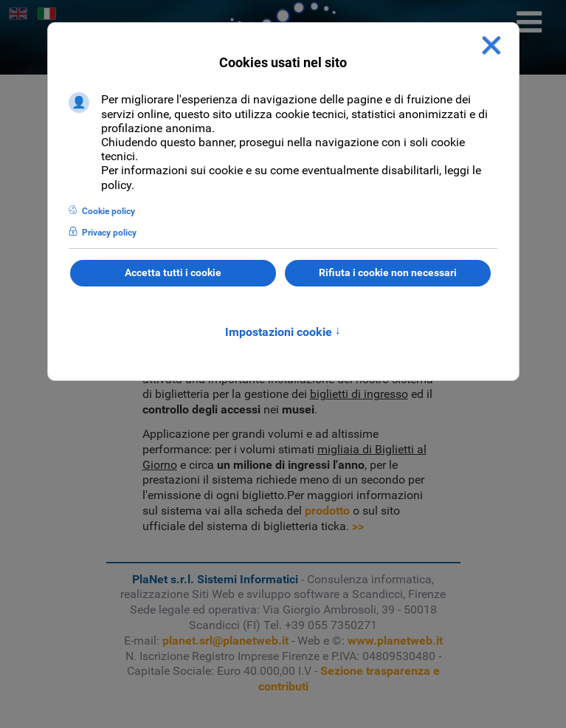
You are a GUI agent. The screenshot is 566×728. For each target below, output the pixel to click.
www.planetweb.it (395, 641)
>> (358, 526)
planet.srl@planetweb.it (225, 641)
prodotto (327, 511)
